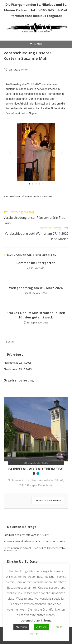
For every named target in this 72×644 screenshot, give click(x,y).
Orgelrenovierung (19, 380)
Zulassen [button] (41, 627)
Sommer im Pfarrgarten (36, 263)
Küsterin (27, 196)
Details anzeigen (48, 501)
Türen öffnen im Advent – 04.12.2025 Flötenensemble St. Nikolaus (35, 549)
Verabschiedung (42, 196)
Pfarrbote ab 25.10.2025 (18, 369)
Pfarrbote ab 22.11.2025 (18, 363)
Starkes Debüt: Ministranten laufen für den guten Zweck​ (36, 315)
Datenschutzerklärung (36, 620)
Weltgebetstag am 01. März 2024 (36, 288)
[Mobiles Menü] (36, 44)
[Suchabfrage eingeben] (36, 342)
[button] (10, 152)
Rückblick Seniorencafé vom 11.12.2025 (27, 535)
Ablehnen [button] (21, 627)
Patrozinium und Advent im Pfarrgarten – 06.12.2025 (34, 541)
